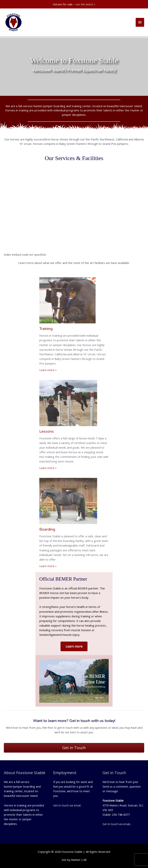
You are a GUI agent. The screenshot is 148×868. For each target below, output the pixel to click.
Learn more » (48, 370)
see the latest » (85, 4)
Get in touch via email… (68, 805)
